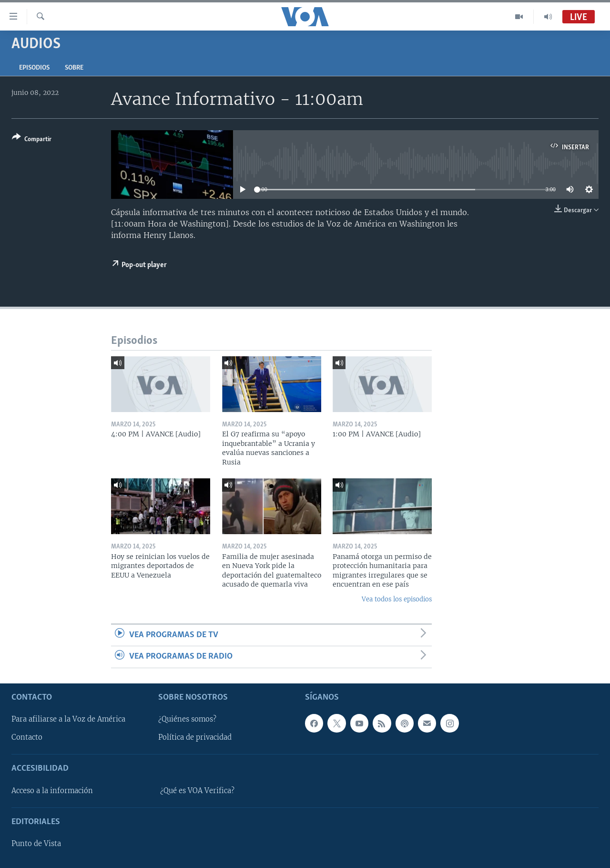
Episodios (34, 68)
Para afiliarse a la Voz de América (68, 719)
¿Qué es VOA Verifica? (197, 790)
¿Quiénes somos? (187, 719)
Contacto (27, 737)
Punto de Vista (36, 844)
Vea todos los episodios (397, 599)
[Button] (32, 140)
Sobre (74, 68)
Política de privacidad (195, 737)
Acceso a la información (52, 790)
